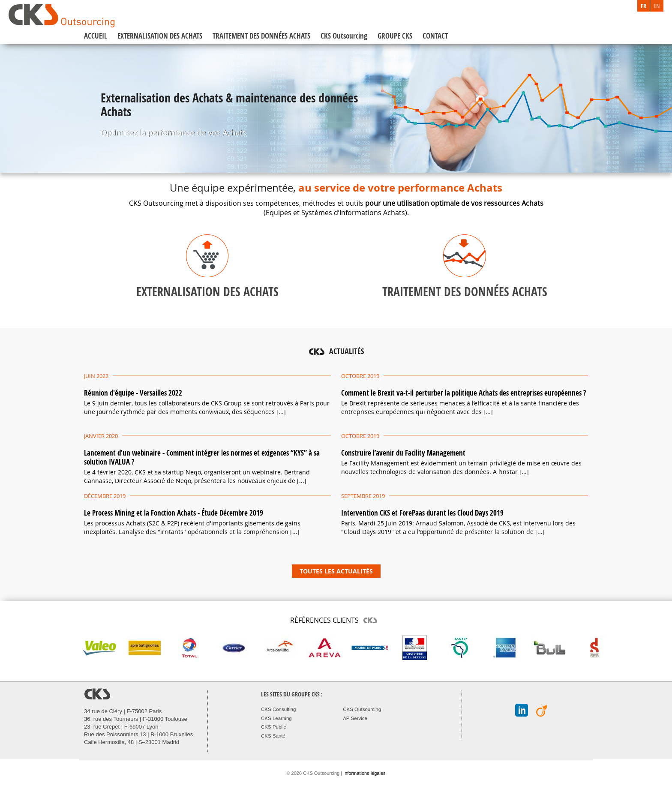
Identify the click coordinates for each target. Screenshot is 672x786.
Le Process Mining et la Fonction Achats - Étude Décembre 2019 (174, 513)
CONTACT (435, 36)
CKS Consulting (278, 709)
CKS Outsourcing (344, 36)
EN (657, 6)
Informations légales (364, 773)
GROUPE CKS (395, 36)
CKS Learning (276, 718)
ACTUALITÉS (346, 351)
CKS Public (273, 727)
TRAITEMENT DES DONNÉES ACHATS (261, 36)
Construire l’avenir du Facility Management (403, 453)
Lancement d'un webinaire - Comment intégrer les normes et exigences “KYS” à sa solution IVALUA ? (202, 457)
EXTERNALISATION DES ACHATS (160, 36)
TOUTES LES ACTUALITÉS (336, 571)
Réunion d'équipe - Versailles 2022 (133, 393)
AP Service (355, 718)
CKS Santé (273, 736)
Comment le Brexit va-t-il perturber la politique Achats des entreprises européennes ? (463, 393)
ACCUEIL (96, 36)
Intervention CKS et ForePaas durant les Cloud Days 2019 (422, 513)
